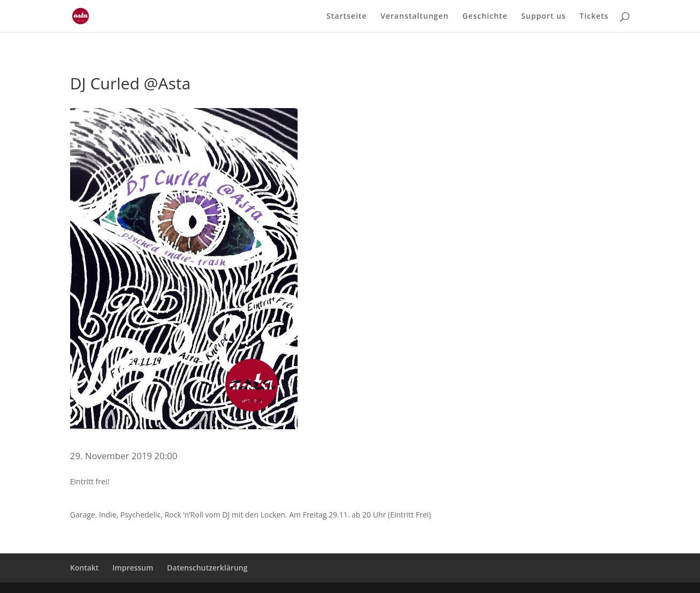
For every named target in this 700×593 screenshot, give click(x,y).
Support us (544, 17)
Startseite (347, 17)
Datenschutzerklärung (207, 568)
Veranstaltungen (414, 17)
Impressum (133, 568)
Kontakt (85, 568)
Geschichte (485, 17)
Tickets (594, 17)
